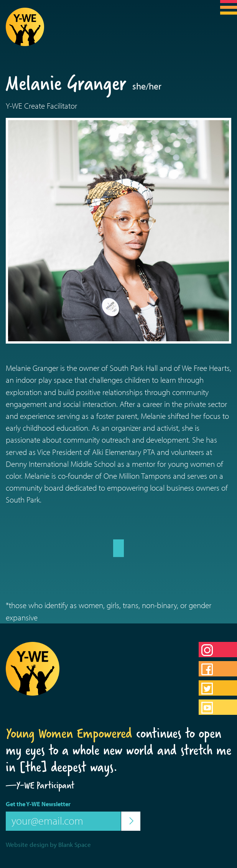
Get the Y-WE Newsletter (38, 804)
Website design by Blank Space (48, 844)
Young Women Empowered (69, 733)
